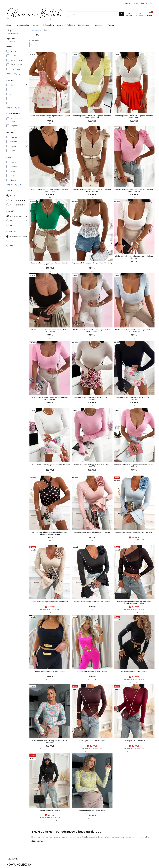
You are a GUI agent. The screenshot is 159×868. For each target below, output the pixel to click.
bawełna (14, 137)
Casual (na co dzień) (16, 120)
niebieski (14, 167)
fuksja (13, 171)
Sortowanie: (34, 40)
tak (12, 221)
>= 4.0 (18, 205)
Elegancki (14, 126)
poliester (14, 146)
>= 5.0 (18, 200)
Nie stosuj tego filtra (19, 196)
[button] (122, 14)
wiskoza (14, 142)
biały (12, 176)
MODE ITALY (15, 69)
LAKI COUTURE (17, 60)
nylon (13, 151)
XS (11, 90)
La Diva (13, 51)
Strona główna (36, 30)
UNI (12, 85)
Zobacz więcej (38, 841)
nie (12, 225)
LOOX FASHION (17, 65)
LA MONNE (15, 56)
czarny (13, 162)
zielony (13, 180)
